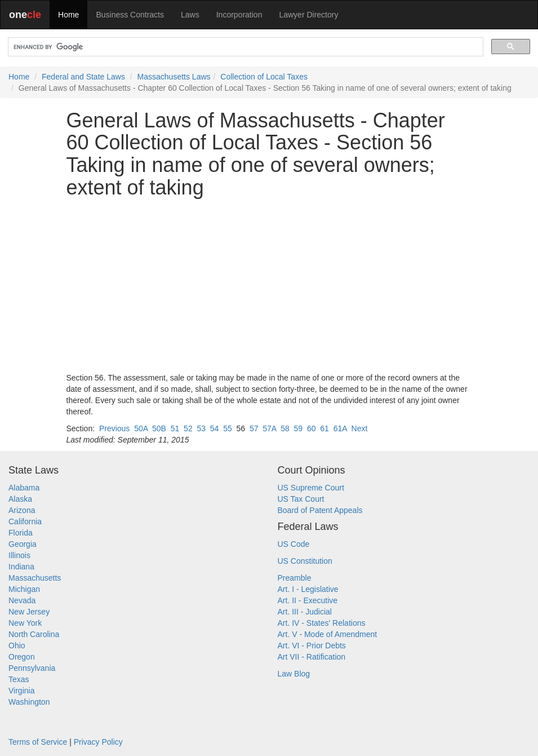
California (25, 521)
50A (141, 428)
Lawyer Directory (308, 15)
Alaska (20, 499)
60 (312, 428)
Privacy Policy (98, 742)
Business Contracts (130, 15)
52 (188, 428)
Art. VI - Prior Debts (312, 646)
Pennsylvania (32, 668)
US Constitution (305, 561)
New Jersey (29, 612)
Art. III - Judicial (305, 612)
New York (25, 623)
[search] (244, 47)
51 (175, 428)
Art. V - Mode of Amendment (328, 634)
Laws (190, 15)
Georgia (23, 544)
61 (324, 428)
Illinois (19, 555)
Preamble (295, 578)
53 (201, 428)
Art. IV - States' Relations (322, 623)
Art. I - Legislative (308, 589)
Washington (29, 702)
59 (299, 428)
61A (340, 428)
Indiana (21, 567)
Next (360, 428)
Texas (19, 679)
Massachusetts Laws (174, 77)
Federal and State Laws (83, 77)
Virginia (21, 691)
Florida (21, 533)
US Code (294, 544)
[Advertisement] (269, 285)
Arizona (22, 510)
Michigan (24, 589)
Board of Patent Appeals (320, 510)
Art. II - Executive (308, 600)
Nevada (22, 600)
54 (215, 428)
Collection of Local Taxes (264, 77)
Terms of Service (38, 742)
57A (269, 428)
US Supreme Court (311, 488)
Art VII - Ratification (312, 657)
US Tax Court (301, 499)
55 (228, 428)
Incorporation (239, 15)
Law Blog (294, 674)
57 (254, 428)
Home (68, 15)
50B (159, 428)
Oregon (22, 657)
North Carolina (34, 634)
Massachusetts (35, 578)
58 (285, 428)
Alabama (24, 488)
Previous (114, 428)
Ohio (17, 646)
